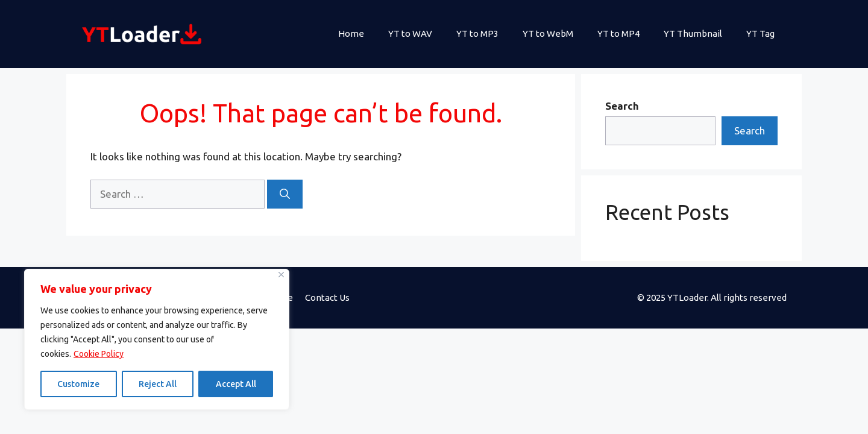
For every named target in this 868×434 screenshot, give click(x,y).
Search (622, 106)
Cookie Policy (99, 354)
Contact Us (327, 297)
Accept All (236, 384)
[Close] (281, 275)
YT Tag (760, 33)
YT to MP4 (618, 33)
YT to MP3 (477, 33)
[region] (157, 339)
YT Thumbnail (693, 33)
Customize (78, 384)
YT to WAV (410, 33)
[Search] (285, 194)
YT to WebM (548, 33)
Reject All (158, 384)
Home (351, 33)
